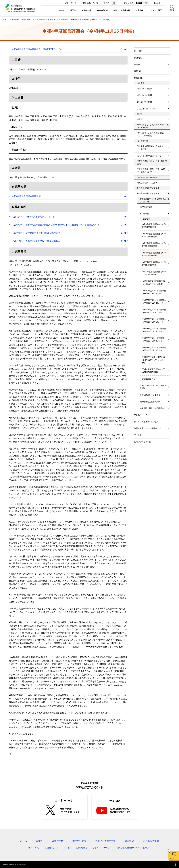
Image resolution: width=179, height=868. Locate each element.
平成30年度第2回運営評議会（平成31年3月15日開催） (154, 292)
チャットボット (174, 859)
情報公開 (26, 19)
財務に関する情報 (144, 102)
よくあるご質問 (155, 10)
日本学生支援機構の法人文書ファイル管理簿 (151, 148)
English (157, 3)
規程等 (140, 119)
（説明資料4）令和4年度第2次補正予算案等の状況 (36, 241)
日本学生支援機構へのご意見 (146, 422)
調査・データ (71, 3)
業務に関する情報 (144, 95)
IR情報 (137, 65)
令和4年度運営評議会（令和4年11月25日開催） (154, 254)
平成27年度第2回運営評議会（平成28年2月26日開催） (154, 349)
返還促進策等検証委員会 (150, 395)
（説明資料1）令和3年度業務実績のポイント (33, 217)
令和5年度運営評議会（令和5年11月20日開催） (154, 245)
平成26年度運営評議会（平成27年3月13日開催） (154, 371)
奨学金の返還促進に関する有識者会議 (153, 387)
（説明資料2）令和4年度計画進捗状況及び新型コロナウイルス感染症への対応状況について (56, 225)
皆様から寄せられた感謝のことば (148, 428)
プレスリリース (141, 415)
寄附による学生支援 (122, 10)
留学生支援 (86, 10)
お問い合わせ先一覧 (90, 3)
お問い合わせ (82, 848)
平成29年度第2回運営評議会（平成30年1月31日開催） (154, 311)
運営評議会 (63, 19)
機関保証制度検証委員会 (150, 402)
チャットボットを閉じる (169, 851)
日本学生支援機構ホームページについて (134, 848)
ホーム (62, 10)
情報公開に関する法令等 (147, 183)
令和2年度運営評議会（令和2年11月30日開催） (154, 273)
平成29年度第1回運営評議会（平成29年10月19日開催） (154, 320)
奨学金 (73, 10)
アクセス (138, 435)
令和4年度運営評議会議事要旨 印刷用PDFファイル (37, 49)
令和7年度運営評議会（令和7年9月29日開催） (154, 226)
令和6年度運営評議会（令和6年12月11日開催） (154, 235)
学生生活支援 (102, 10)
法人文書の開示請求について (149, 156)
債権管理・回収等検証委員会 (152, 408)
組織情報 (139, 10)
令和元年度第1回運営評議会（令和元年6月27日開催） (154, 283)
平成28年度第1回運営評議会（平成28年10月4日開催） (154, 339)
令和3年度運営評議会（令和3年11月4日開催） (154, 264)
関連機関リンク (52, 848)
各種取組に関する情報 (146, 109)
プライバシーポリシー (102, 848)
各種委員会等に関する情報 (44, 19)
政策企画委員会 (149, 379)
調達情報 (138, 58)
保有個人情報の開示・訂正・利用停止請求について (151, 171)
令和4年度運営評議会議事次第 (26, 196)
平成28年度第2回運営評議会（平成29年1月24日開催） (154, 330)
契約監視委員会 (146, 207)
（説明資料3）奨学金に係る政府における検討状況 (36, 233)
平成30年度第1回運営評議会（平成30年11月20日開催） (154, 302)
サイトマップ (34, 848)
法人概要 (138, 51)
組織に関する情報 (144, 89)
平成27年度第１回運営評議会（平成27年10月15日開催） (154, 360)
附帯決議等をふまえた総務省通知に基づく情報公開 (151, 134)
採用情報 (138, 71)
